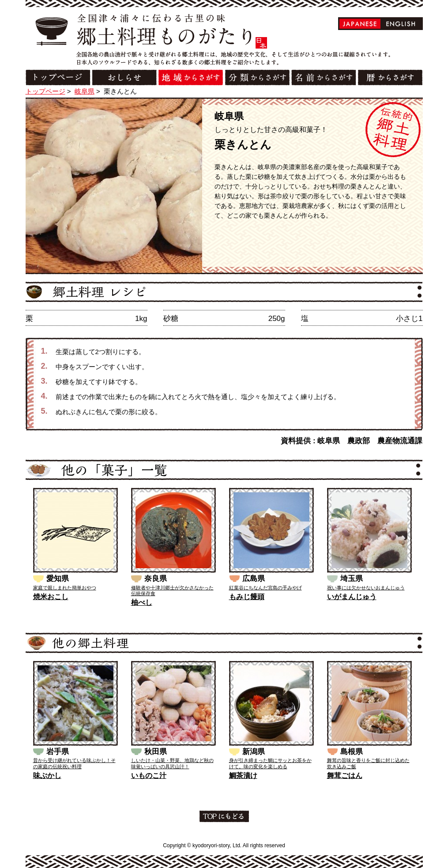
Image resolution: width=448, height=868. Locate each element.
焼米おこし (51, 597)
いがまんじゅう (352, 597)
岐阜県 (85, 91)
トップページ (45, 91)
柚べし (142, 602)
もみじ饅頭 (247, 597)
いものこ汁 (149, 776)
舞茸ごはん (345, 776)
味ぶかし (47, 776)
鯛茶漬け (243, 776)
